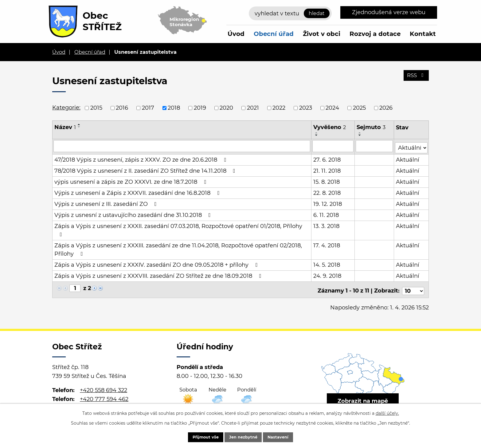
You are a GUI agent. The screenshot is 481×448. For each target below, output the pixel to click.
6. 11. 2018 (326, 214)
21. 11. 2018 (327, 169)
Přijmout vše (200, 437)
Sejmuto (371, 127)
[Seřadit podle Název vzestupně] (79, 124)
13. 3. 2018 (327, 225)
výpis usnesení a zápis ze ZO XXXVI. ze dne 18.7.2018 (131, 180)
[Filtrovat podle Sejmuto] (375, 146)
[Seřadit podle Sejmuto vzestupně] (360, 133)
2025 (359, 108)
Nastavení (284, 437)
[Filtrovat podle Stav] (411, 145)
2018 (174, 108)
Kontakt (423, 34)
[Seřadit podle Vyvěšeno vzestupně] (317, 133)
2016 (122, 108)
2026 (386, 108)
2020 (226, 108)
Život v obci (322, 34)
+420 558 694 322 (104, 386)
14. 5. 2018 (327, 263)
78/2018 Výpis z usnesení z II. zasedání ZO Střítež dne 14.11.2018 (146, 169)
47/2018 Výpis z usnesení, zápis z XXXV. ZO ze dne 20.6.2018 (141, 158)
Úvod (236, 34)
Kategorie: (66, 108)
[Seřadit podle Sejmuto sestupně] (360, 135)
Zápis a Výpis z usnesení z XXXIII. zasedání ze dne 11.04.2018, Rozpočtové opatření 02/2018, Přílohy (178, 248)
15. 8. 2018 (327, 180)
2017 (148, 108)
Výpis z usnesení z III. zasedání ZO (107, 202)
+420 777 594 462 (104, 395)
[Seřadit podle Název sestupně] (79, 127)
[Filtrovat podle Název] (182, 146)
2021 (253, 108)
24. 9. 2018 (328, 274)
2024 (332, 108)
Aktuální (408, 158)
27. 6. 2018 (327, 158)
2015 (96, 108)
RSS (415, 78)
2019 (200, 108)
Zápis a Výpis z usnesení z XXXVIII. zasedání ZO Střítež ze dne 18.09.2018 (159, 274)
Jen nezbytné (243, 437)
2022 (279, 108)
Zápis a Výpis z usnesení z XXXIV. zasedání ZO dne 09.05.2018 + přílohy (157, 263)
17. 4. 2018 (327, 244)
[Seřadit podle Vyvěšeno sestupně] (317, 135)
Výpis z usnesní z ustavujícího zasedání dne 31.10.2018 (134, 214)
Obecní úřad (274, 34)
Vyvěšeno (330, 127)
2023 (306, 108)
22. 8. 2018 (327, 191)
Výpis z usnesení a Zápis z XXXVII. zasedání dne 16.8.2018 (138, 191)
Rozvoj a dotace (375, 34)
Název (65, 127)
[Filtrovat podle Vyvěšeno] (333, 146)
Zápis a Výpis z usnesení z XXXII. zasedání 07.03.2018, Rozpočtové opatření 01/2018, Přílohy (178, 228)
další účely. (387, 412)
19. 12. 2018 (328, 202)
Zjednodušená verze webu (389, 12)
